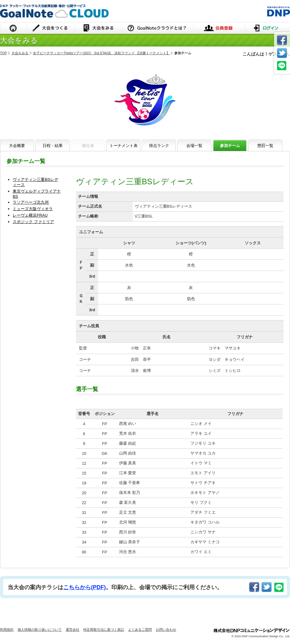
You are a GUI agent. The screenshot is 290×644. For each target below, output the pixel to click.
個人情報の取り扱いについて (40, 630)
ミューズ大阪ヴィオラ (33, 209)
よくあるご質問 (140, 630)
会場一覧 (194, 146)
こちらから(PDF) (85, 587)
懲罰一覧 (265, 146)
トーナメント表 (124, 146)
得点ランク (159, 146)
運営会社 (72, 630)
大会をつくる (50, 29)
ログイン (267, 29)
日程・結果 (53, 146)
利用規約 (7, 630)
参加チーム (230, 146)
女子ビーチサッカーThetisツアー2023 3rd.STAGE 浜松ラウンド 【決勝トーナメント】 (101, 53)
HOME (13, 29)
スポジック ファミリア (33, 222)
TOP (3, 53)
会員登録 (219, 29)
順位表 (88, 146)
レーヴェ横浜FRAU (30, 215)
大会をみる (98, 29)
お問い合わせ (166, 630)
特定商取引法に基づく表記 (104, 630)
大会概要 (17, 146)
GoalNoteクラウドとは (158, 29)
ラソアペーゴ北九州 (31, 202)
